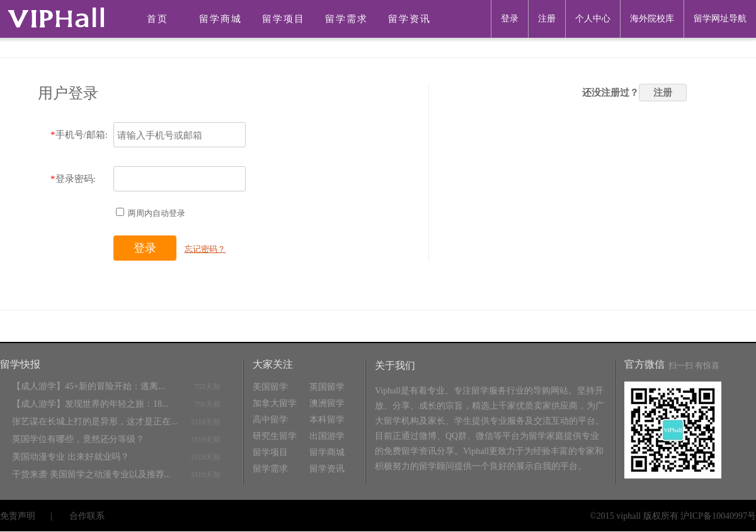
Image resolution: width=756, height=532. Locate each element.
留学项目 (283, 19)
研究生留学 (275, 436)
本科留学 (327, 420)
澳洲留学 (327, 403)
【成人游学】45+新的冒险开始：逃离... (88, 386)
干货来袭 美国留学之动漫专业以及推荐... (91, 474)
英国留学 (327, 387)
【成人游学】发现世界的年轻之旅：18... (90, 404)
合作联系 (87, 516)
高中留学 (270, 420)
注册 (547, 19)
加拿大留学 (275, 403)
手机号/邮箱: (79, 135)
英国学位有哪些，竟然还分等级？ (78, 439)
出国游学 (327, 436)
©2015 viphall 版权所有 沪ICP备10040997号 (673, 516)
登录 (510, 19)
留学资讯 (409, 19)
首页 (157, 19)
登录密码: (73, 179)
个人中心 (593, 19)
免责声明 (18, 516)
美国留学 (270, 387)
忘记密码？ (205, 249)
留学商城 (220, 19)
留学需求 (346, 19)
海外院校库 (652, 19)
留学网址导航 (720, 19)
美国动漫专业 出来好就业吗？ (71, 457)
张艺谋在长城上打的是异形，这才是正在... (95, 422)
